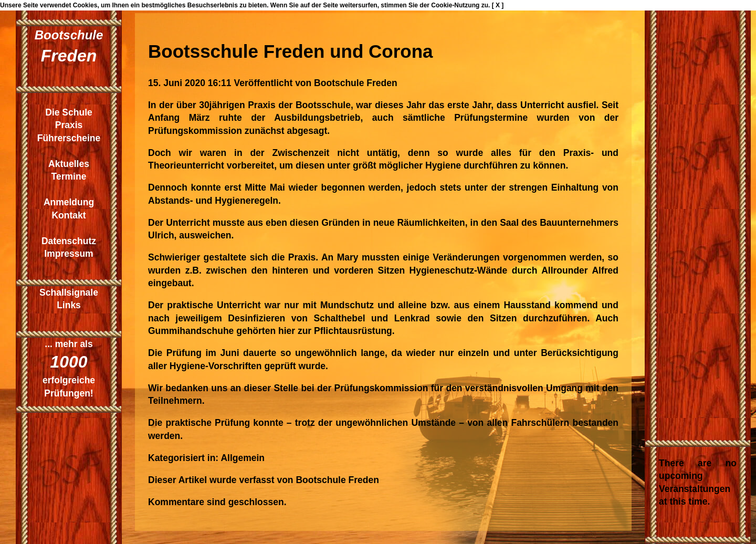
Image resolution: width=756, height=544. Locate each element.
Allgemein (243, 458)
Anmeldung (69, 202)
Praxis (69, 125)
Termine (69, 176)
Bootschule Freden (356, 83)
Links (69, 305)
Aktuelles (69, 164)
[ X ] (498, 5)
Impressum (69, 254)
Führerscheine (69, 138)
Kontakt (69, 215)
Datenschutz (69, 241)
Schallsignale (69, 292)
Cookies (85, 5)
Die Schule (69, 112)
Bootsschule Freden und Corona (291, 51)
